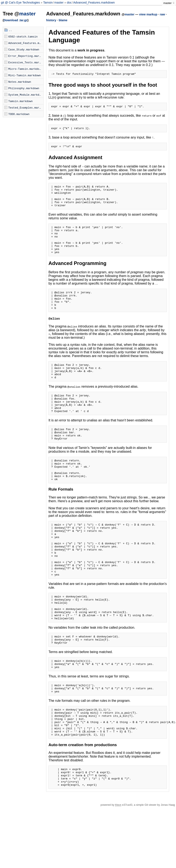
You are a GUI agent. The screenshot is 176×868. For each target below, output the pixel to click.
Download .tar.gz (15, 20)
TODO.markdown (19, 114)
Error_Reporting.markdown (26, 56)
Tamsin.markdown (21, 101)
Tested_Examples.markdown (26, 107)
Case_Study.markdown (24, 49)
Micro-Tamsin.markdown (25, 69)
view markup (148, 14)
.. (10, 30)
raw (162, 14)
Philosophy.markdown (24, 88)
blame (63, 20)
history (51, 20)
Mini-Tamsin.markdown (25, 75)
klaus (118, 865)
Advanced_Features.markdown (94, 2)
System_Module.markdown (26, 95)
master (59, 2)
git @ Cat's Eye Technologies (21, 2)
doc (69, 2)
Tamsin (48, 2)
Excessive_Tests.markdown (26, 62)
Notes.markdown (20, 82)
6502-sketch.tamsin (23, 36)
